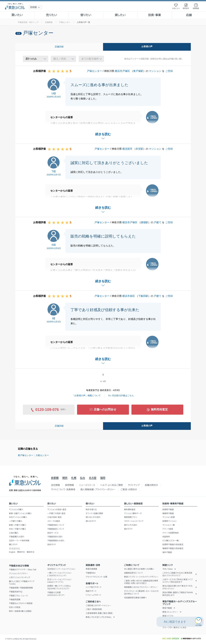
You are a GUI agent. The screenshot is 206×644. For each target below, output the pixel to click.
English (12, 552)
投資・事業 (155, 15)
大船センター (42, 455)
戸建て (158, 222)
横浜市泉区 (129, 296)
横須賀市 (127, 149)
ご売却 (169, 71)
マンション (155, 71)
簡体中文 (30, 552)
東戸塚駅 (138, 71)
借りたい (86, 15)
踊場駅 (144, 222)
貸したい (120, 15)
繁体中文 (21, 552)
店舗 (189, 15)
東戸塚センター (26, 455)
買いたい (17, 15)
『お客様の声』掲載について (86, 395)
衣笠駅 (139, 149)
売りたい (52, 15)
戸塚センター (94, 71)
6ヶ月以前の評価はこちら (121, 395)
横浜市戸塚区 (122, 71)
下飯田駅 (143, 296)
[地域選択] (35, 7)
